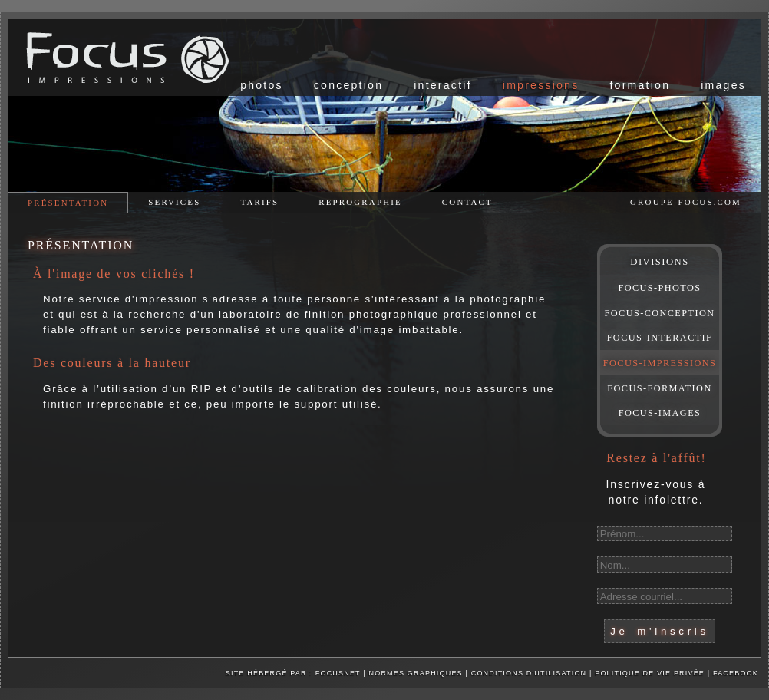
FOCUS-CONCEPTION (660, 313)
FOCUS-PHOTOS (659, 288)
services (174, 202)
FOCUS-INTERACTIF (660, 338)
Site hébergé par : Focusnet (293, 673)
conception (348, 85)
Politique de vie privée (651, 673)
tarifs (259, 202)
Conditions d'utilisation (529, 673)
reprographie (360, 202)
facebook (736, 673)
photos (262, 85)
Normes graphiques (416, 673)
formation (640, 85)
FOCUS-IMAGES (660, 413)
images (723, 85)
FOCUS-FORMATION (659, 388)
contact (467, 202)
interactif (443, 85)
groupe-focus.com (686, 202)
